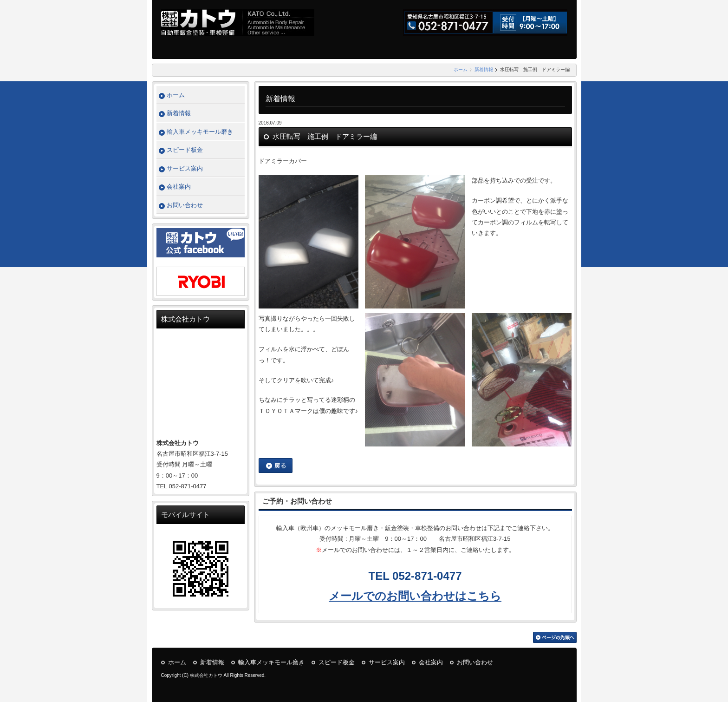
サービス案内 (185, 168)
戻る (276, 466)
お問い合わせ (185, 205)
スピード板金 (185, 150)
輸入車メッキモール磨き (200, 132)
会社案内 (179, 187)
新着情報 (484, 69)
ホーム (461, 69)
